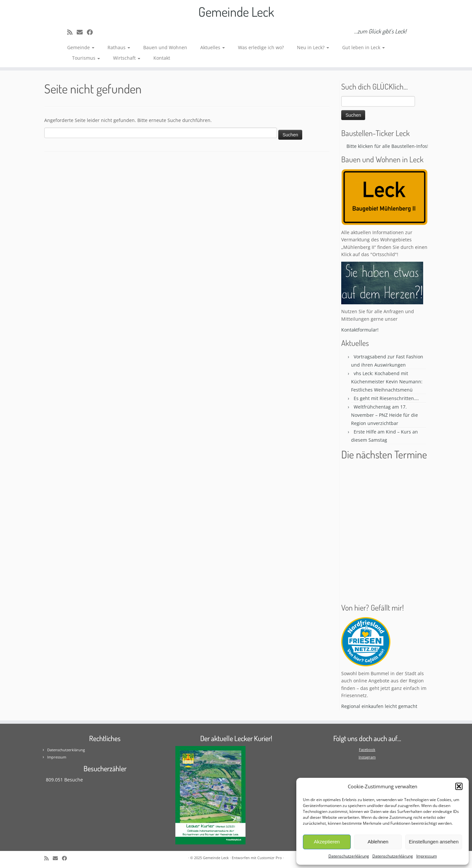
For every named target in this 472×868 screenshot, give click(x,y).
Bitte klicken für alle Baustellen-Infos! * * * (395, 146)
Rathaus (119, 47)
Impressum (427, 856)
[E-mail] (82, 32)
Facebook (367, 749)
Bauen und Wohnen (165, 47)
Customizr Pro (270, 858)
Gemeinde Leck (236, 11)
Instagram (367, 757)
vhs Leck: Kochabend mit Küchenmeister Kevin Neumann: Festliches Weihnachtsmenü (387, 382)
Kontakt (162, 58)
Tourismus (86, 58)
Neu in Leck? (313, 47)
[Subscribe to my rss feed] (72, 32)
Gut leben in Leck (364, 47)
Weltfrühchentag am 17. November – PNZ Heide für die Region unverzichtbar (384, 415)
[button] (459, 786)
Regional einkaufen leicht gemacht (379, 706)
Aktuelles (213, 47)
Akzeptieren (327, 842)
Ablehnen (378, 842)
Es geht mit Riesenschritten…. (386, 398)
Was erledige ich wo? (261, 47)
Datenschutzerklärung (349, 856)
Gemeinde (81, 47)
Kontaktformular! (360, 330)
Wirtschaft (127, 58)
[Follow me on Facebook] (92, 32)
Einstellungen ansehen (434, 842)
